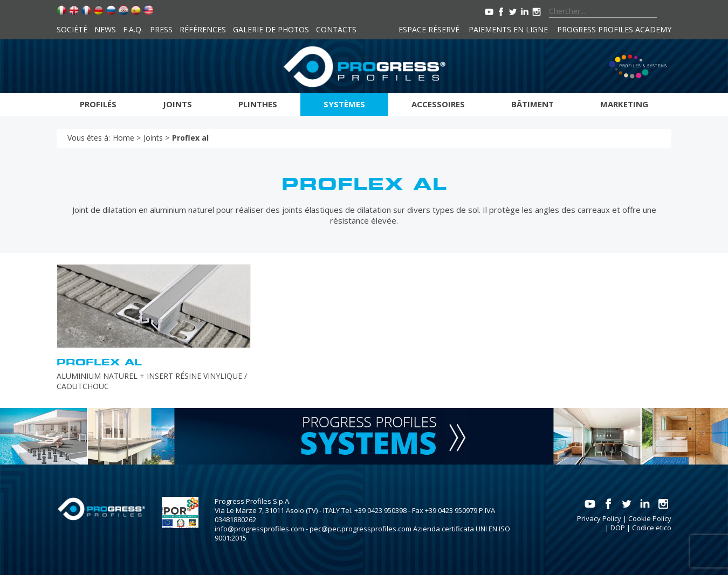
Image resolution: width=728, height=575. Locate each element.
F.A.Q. (133, 29)
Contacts (336, 29)
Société (72, 29)
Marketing (624, 104)
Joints (177, 104)
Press (161, 29)
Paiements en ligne (508, 29)
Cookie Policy (650, 518)
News (105, 29)
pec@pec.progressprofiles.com (360, 529)
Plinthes (258, 104)
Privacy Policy (599, 518)
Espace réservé (429, 29)
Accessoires (438, 104)
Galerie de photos (271, 29)
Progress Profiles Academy (614, 29)
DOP (618, 528)
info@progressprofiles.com (259, 529)
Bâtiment (533, 104)
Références (203, 29)
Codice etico (652, 528)
